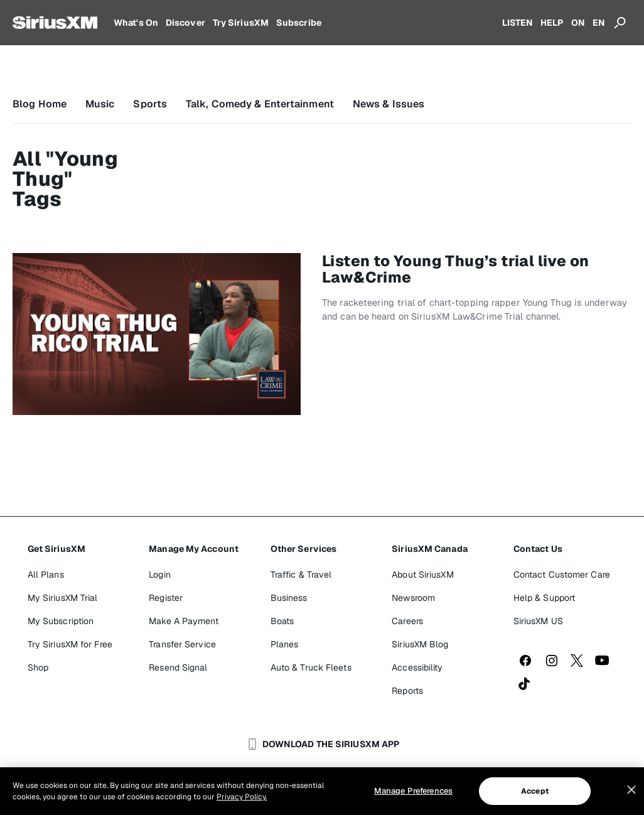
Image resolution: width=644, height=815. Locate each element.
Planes (285, 644)
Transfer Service (182, 644)
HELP (552, 23)
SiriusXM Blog (420, 644)
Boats (282, 621)
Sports (150, 104)
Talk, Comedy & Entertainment (260, 104)
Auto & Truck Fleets (311, 667)
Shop (38, 667)
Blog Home (40, 104)
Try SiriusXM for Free (70, 644)
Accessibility (417, 667)
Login (160, 575)
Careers (407, 621)
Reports (407, 691)
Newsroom (413, 598)
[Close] (631, 790)
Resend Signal (178, 667)
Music (100, 104)
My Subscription (61, 621)
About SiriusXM (422, 575)
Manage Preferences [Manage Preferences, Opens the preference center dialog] (413, 791)
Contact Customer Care (562, 575)
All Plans (46, 575)
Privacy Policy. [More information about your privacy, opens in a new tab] (242, 797)
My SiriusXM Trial (63, 598)
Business (289, 598)
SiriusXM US (538, 621)
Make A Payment (183, 621)
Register (166, 598)
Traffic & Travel (301, 575)
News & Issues (389, 104)
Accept (535, 791)
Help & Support (544, 598)
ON (578, 23)
